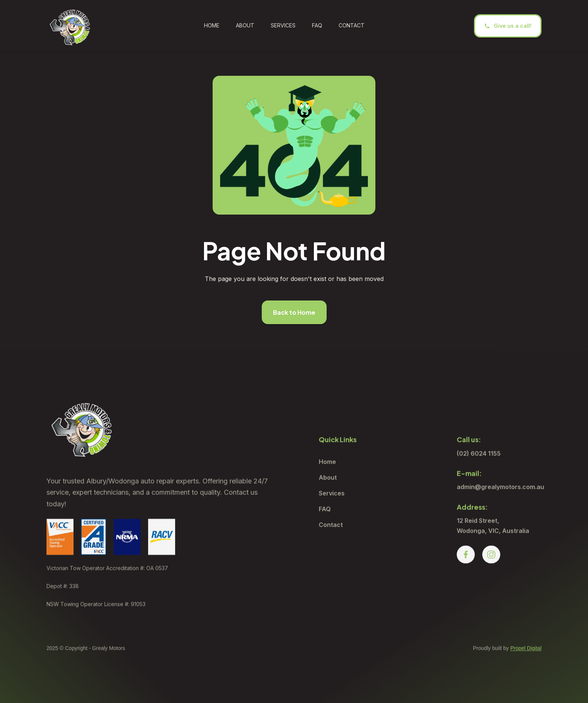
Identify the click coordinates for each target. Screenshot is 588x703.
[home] (70, 26)
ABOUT (245, 25)
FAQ (317, 25)
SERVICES (283, 25)
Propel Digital (526, 660)
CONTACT (352, 25)
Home (212, 25)
